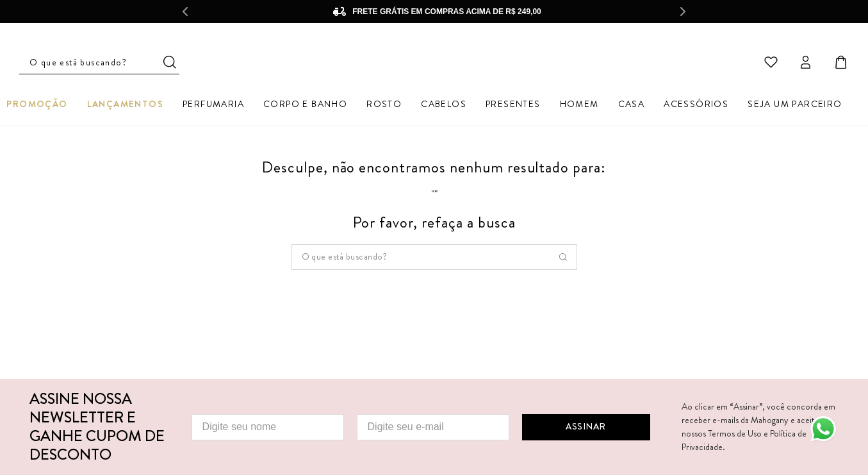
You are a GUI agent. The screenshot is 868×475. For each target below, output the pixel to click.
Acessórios (696, 106)
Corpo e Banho (305, 106)
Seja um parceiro (795, 106)
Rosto (384, 106)
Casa (632, 106)
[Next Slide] (684, 12)
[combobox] (434, 260)
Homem (579, 106)
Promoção (37, 106)
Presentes (513, 106)
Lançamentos (125, 106)
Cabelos (444, 106)
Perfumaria (213, 106)
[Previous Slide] (185, 12)
